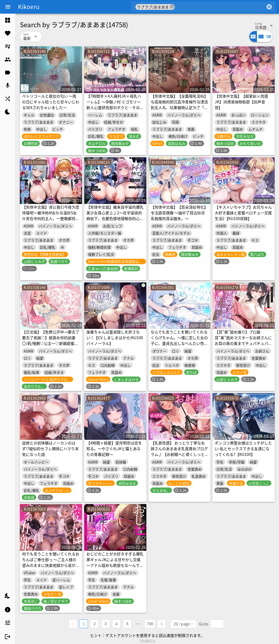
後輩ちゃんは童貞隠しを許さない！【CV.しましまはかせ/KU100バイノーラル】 (115, 338)
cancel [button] (172, 7)
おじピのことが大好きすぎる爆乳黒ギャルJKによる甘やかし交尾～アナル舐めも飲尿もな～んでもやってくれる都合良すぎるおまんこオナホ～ (115, 565)
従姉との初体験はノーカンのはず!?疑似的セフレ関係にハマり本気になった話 (50, 449)
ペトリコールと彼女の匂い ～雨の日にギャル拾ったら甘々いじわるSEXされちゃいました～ (51, 102)
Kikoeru (29, 7)
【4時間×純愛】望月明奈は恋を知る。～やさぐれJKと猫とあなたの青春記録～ (114, 449)
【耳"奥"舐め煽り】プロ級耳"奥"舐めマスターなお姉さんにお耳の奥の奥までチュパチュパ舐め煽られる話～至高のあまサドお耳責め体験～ (243, 343)
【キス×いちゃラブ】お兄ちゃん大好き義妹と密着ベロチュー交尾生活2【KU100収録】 (243, 213)
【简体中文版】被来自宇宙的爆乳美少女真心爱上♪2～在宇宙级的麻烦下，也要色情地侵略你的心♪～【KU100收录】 (115, 216)
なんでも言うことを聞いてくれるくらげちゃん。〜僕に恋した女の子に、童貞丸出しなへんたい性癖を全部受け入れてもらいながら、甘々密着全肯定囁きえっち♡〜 (179, 343)
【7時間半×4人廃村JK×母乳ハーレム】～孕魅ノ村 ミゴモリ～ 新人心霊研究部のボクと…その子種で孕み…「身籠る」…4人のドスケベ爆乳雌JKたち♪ (115, 107)
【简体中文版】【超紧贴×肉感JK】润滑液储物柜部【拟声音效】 (241, 102)
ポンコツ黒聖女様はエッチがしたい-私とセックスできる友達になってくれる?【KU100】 (243, 449)
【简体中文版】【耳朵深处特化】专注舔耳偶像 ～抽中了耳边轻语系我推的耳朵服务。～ (179, 213)
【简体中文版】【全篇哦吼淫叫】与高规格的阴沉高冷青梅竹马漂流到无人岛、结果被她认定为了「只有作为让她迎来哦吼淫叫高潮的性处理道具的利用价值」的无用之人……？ (179, 110)
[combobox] (220, 7)
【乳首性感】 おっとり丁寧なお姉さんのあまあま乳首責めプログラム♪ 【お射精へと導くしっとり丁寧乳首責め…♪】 (179, 451)
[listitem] (8, 20)
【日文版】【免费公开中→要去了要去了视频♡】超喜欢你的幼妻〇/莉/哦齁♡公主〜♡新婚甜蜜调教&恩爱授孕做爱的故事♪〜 (51, 340)
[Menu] (8, 7)
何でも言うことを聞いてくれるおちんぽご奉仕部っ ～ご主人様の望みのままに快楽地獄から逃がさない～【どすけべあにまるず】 (51, 562)
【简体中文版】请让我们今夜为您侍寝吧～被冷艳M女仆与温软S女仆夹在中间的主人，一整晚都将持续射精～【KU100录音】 (51, 216)
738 (150, 624)
